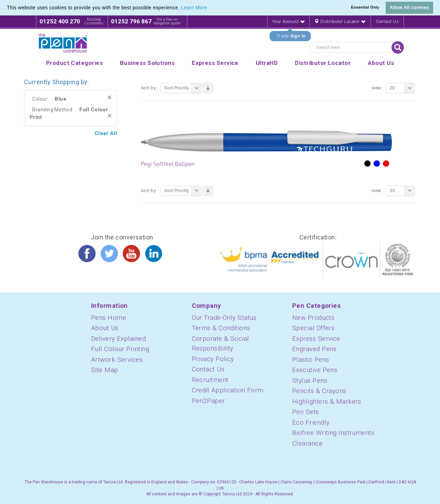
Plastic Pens (311, 360)
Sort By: (149, 88)
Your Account (288, 21)
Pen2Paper (208, 401)
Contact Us (387, 21)
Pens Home (109, 318)
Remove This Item (109, 97)
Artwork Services (117, 360)
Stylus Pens (310, 380)
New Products (313, 318)
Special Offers (313, 328)
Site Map (105, 370)
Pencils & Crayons (319, 391)
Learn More (194, 8)
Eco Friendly (311, 422)
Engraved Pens (314, 349)
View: (377, 88)
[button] (210, 8)
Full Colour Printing (120, 349)
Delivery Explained (118, 339)
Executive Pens (315, 370)
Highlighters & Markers (327, 401)
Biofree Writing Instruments (333, 433)
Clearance (307, 443)
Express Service (316, 339)
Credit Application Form (228, 390)
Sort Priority (183, 88)
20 (402, 88)
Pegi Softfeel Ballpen (168, 164)
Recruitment (210, 380)
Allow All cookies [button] (409, 7)
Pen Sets (306, 412)
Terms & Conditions (221, 328)
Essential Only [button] (365, 7)
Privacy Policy (213, 359)
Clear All (106, 133)
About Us (105, 328)
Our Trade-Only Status (224, 318)
